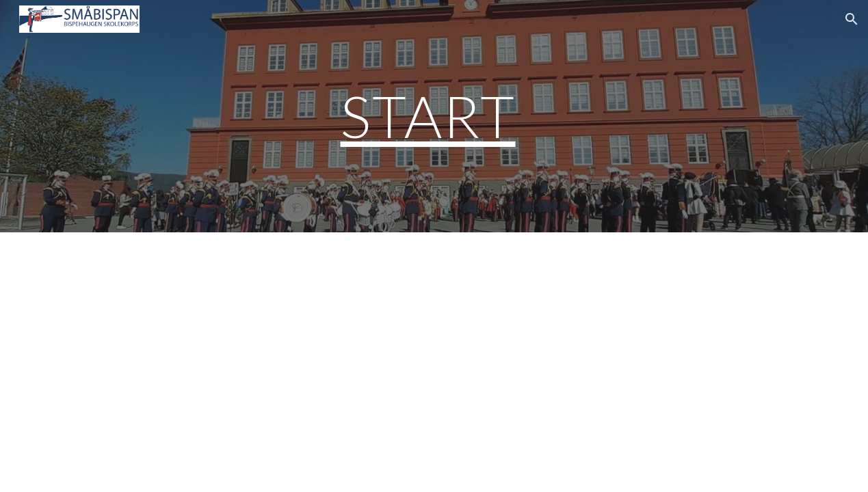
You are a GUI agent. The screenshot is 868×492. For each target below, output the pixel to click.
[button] (852, 19)
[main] (434, 116)
